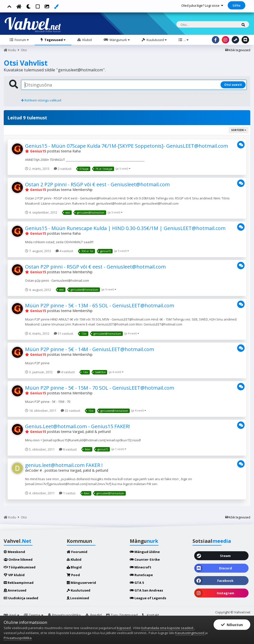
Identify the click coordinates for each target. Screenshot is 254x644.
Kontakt (151, 615)
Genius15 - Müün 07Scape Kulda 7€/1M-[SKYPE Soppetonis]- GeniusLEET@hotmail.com (127, 146)
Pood (73, 575)
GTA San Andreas (146, 590)
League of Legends (148, 598)
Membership (82, 190)
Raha (77, 151)
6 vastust (68, 449)
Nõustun (232, 625)
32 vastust (70, 411)
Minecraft (141, 567)
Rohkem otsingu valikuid (41, 100)
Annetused (15, 590)
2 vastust (63, 169)
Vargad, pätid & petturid (92, 432)
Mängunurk (119, 40)
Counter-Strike (145, 559)
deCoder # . (34, 470)
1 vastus (67, 493)
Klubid (87, 40)
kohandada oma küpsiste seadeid (168, 628)
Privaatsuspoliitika (64, 615)
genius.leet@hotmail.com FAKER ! (64, 465)
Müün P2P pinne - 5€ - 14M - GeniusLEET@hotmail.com (90, 349)
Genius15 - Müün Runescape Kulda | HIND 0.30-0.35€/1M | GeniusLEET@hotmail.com (125, 228)
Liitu (237, 5)
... (186, 40)
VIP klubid (14, 575)
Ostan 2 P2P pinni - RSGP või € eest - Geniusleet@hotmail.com (97, 184)
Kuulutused (156, 40)
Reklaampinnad (19, 583)
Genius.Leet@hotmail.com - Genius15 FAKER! (78, 426)
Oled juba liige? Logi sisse (202, 5)
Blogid (74, 567)
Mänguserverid (81, 583)
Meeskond (14, 552)
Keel (12, 615)
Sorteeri (239, 130)
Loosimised (78, 598)
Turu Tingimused (122, 615)
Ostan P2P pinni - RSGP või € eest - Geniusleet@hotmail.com (95, 267)
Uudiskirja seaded (21, 598)
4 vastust (64, 251)
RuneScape (141, 575)
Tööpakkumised (20, 567)
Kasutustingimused (190, 633)
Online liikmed (18, 559)
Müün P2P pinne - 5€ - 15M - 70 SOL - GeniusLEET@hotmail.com (100, 388)
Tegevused (55, 40)
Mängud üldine (145, 552)
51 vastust (63, 333)
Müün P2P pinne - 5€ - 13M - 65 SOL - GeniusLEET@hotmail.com (100, 305)
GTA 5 (137, 583)
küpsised (124, 628)
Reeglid (93, 615)
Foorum (21, 40)
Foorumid (77, 552)
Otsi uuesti (233, 85)
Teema (34, 615)
